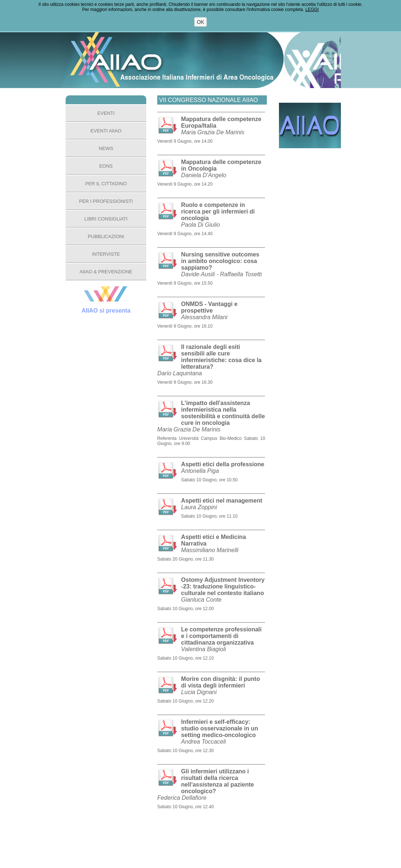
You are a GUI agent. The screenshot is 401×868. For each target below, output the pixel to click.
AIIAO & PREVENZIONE (106, 272)
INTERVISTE (106, 254)
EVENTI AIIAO (106, 131)
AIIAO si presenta (106, 311)
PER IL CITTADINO (106, 184)
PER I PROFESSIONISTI (106, 201)
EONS (106, 166)
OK (200, 22)
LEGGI (312, 10)
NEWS (106, 148)
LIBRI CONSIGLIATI (106, 219)
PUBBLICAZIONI (106, 236)
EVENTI (106, 113)
